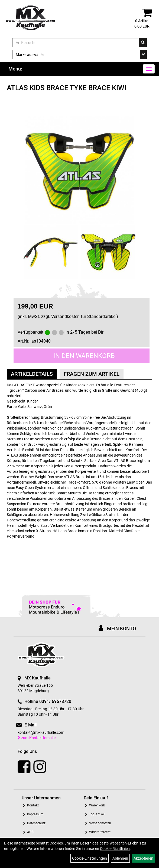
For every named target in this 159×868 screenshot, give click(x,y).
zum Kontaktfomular (37, 738)
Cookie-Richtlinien (115, 849)
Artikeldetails (32, 374)
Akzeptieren (143, 858)
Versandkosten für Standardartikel (84, 316)
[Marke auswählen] (79, 55)
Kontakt (33, 805)
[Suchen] (143, 43)
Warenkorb (97, 805)
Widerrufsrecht (100, 832)
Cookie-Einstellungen (90, 858)
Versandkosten (100, 823)
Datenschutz (36, 823)
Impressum (35, 814)
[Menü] (149, 69)
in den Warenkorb (84, 356)
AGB (30, 832)
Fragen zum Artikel (92, 374)
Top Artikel (97, 814)
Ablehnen (120, 858)
